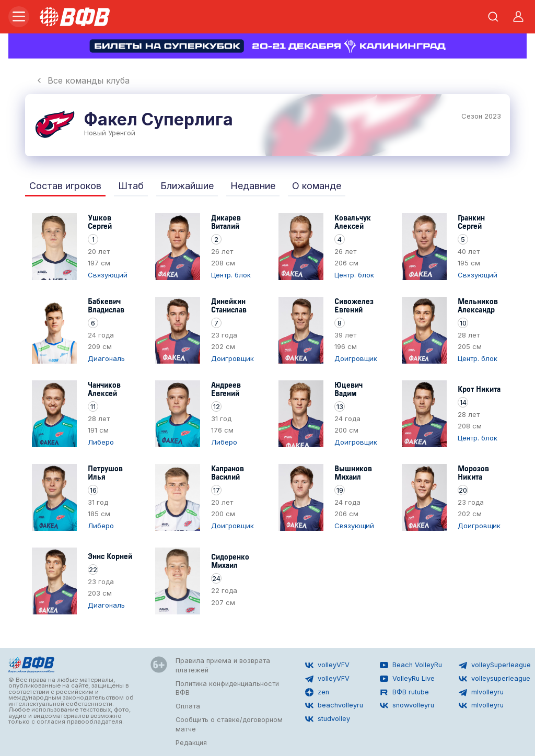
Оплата (188, 706)
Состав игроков (65, 186)
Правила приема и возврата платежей (223, 665)
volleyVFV (327, 665)
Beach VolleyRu (411, 665)
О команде (317, 186)
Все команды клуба (82, 80)
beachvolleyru (334, 705)
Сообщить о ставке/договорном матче (229, 724)
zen (317, 692)
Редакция (191, 743)
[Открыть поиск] (493, 17)
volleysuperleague (495, 679)
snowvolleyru (407, 705)
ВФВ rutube (404, 692)
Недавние (253, 186)
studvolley (328, 719)
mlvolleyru (481, 692)
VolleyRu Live (407, 679)
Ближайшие (187, 186)
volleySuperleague (495, 665)
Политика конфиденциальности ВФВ (227, 688)
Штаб (131, 186)
